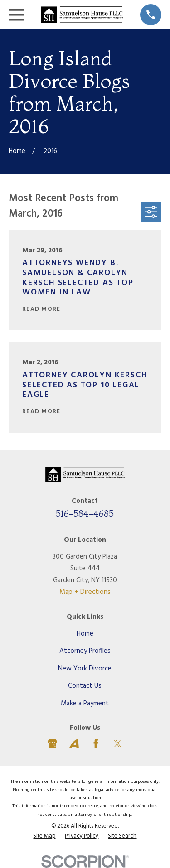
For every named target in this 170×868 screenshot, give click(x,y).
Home (85, 634)
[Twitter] (118, 744)
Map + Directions (85, 592)
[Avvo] (74, 744)
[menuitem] (44, 837)
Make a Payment (85, 704)
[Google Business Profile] (52, 744)
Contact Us (85, 686)
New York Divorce (85, 669)
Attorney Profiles (85, 651)
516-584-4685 (85, 514)
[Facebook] (96, 744)
